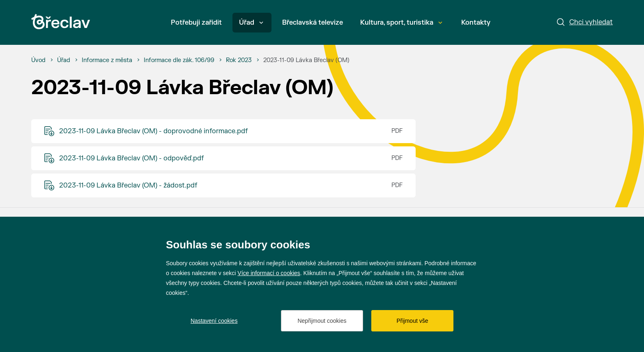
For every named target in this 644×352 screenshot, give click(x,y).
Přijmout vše (412, 321)
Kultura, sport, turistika (401, 23)
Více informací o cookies (269, 273)
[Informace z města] (107, 60)
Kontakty (476, 23)
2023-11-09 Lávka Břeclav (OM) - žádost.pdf (128, 185)
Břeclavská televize (313, 23)
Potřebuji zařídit (196, 23)
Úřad (251, 23)
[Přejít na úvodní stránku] (61, 22)
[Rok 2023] (239, 60)
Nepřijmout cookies (322, 321)
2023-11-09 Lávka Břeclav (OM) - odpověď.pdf (131, 158)
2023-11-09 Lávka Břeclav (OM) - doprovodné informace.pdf (153, 131)
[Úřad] (64, 60)
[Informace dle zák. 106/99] (179, 60)
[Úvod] (38, 60)
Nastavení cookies (214, 321)
